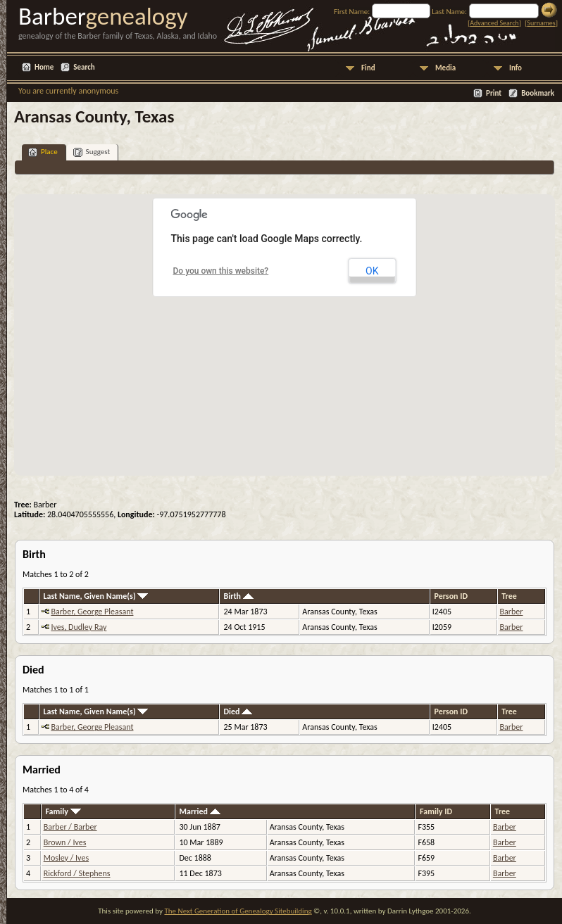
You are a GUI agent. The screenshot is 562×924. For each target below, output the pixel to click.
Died (238, 711)
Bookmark (538, 93)
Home (44, 67)
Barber (512, 612)
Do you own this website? (221, 271)
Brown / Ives (65, 842)
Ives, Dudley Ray (79, 627)
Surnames (541, 23)
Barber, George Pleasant (92, 612)
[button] (285, 327)
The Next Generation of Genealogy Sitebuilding (238, 911)
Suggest (92, 152)
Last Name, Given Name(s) (95, 596)
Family (63, 811)
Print (494, 93)
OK (372, 271)
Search (84, 67)
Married (199, 811)
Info (516, 68)
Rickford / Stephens (77, 873)
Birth (239, 596)
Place (43, 152)
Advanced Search (494, 23)
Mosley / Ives (66, 858)
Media (445, 68)
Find (368, 68)
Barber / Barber (70, 827)
